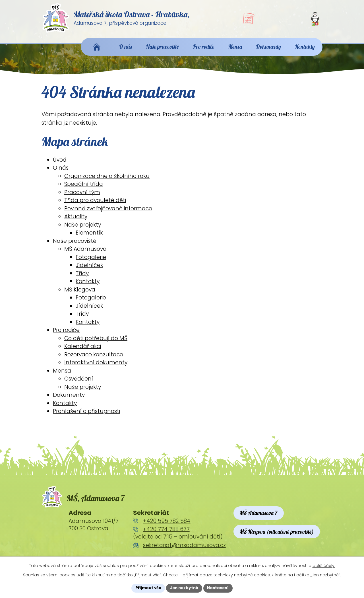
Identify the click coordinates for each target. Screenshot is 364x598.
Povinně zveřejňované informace (108, 212)
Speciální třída (84, 187)
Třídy (82, 277)
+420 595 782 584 (167, 525)
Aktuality (76, 220)
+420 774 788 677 (166, 533)
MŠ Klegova (80, 293)
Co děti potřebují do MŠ (96, 342)
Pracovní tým (82, 196)
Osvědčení (79, 382)
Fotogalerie (91, 261)
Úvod (60, 163)
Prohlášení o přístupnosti (86, 415)
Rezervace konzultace (94, 358)
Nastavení (220, 588)
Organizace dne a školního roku (107, 179)
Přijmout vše (147, 588)
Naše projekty (83, 228)
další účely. (324, 565)
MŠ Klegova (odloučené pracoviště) (277, 536)
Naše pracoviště (75, 244)
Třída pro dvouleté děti (95, 204)
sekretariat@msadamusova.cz (184, 549)
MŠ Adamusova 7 (259, 517)
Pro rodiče (66, 333)
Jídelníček (89, 269)
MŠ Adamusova (85, 252)
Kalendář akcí (83, 350)
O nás (61, 171)
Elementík (89, 236)
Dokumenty (69, 398)
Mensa (62, 374)
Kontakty (88, 285)
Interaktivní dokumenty (96, 366)
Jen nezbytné (184, 588)
